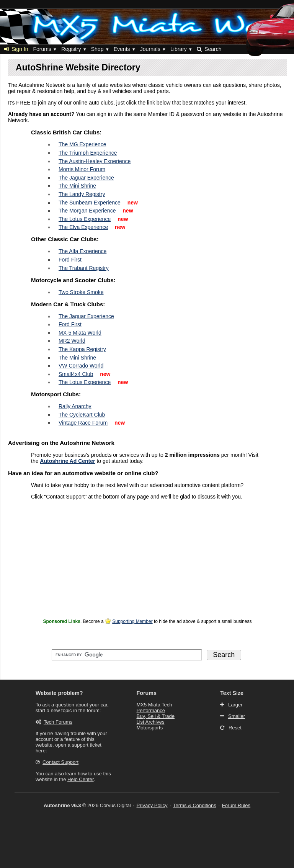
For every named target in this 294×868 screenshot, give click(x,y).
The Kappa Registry (82, 349)
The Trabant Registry (84, 268)
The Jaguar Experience (86, 178)
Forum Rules (236, 805)
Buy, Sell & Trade (156, 716)
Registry (71, 49)
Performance (151, 710)
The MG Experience (82, 144)
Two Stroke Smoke (81, 292)
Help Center (81, 779)
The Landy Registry (82, 194)
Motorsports (150, 728)
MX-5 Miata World (80, 333)
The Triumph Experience (88, 153)
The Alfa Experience (82, 251)
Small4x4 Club (76, 374)
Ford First (70, 260)
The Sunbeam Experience (90, 203)
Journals (150, 49)
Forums (42, 49)
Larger (235, 705)
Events (122, 49)
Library (179, 49)
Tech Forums (58, 722)
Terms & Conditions (195, 805)
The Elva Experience (83, 227)
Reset (235, 728)
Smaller (237, 716)
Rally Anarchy (75, 406)
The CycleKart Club (82, 415)
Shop (97, 49)
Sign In (16, 49)
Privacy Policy (152, 805)
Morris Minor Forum (82, 169)
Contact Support (60, 762)
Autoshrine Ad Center (67, 461)
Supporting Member (132, 621)
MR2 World (72, 341)
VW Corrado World (81, 366)
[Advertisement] (147, 563)
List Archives (151, 722)
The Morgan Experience (87, 211)
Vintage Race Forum (83, 423)
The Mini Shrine (77, 186)
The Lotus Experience (85, 219)
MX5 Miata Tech (154, 705)
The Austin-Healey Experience (95, 161)
